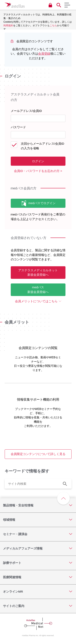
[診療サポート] (38, 563)
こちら (53, 25)
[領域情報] (38, 520)
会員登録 (44, 54)
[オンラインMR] (38, 592)
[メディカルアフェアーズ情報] (38, 549)
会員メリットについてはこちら (36, 301)
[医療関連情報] (38, 577)
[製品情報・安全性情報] (38, 505)
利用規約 (8, 25)
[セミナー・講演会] (38, 534)
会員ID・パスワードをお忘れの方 (37, 171)
